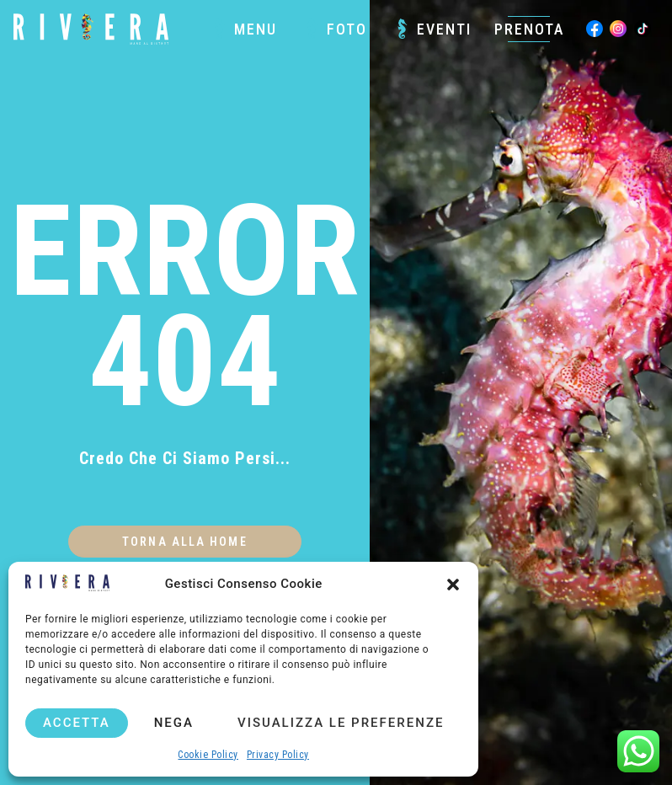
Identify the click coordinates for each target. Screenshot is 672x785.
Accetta (77, 723)
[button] (453, 585)
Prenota (529, 29)
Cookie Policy (208, 755)
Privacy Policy (278, 755)
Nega (174, 723)
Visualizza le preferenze (341, 723)
